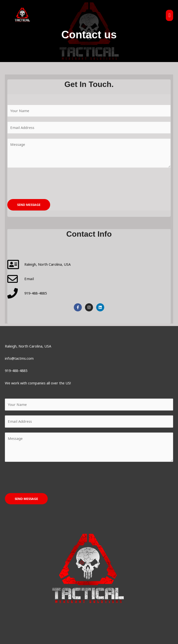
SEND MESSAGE (29, 205)
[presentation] (44, 182)
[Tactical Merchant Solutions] (25, 17)
